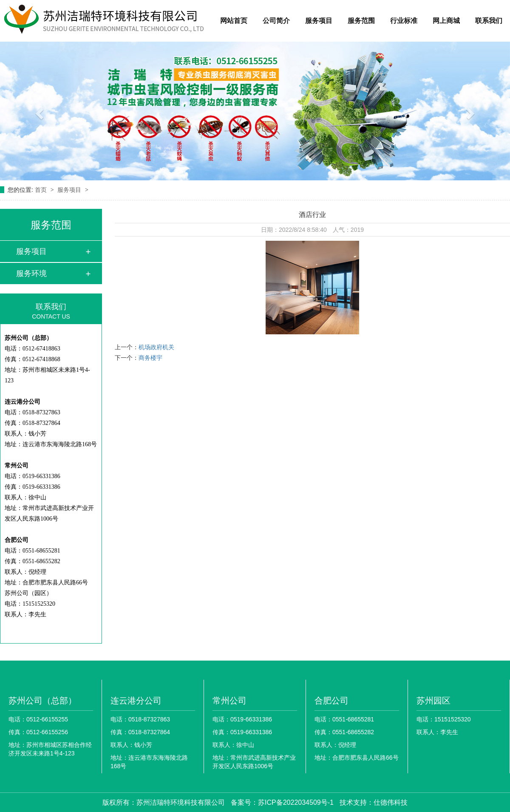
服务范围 (361, 21)
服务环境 (31, 274)
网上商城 (446, 21)
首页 (42, 190)
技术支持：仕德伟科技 (374, 802)
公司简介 (276, 21)
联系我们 (489, 21)
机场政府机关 (156, 347)
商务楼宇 (150, 358)
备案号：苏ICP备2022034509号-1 (282, 802)
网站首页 (234, 21)
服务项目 (319, 21)
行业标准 (404, 21)
